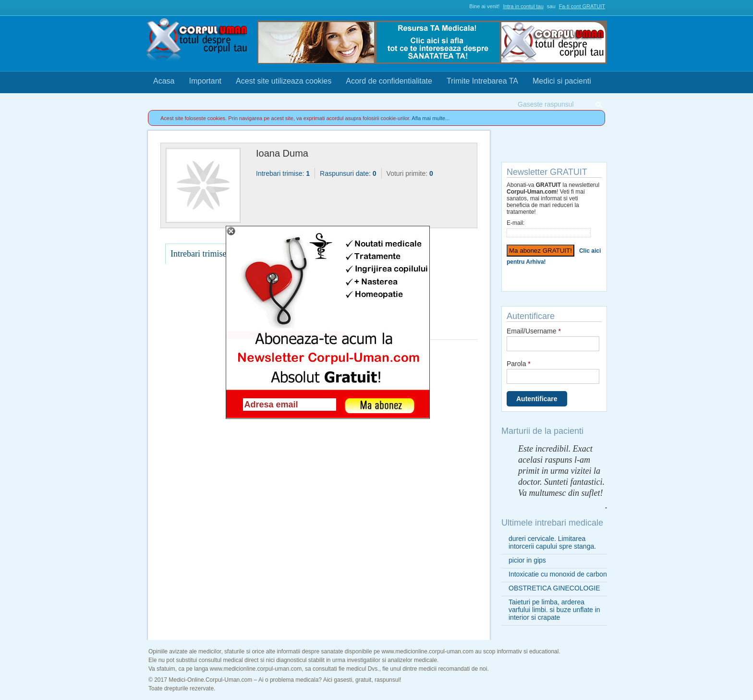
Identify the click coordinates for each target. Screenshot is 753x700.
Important (205, 81)
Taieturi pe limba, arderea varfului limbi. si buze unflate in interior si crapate (554, 610)
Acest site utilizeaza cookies (284, 81)
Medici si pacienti (562, 81)
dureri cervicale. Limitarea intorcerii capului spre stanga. (552, 542)
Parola (519, 364)
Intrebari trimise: (283, 173)
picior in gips (527, 560)
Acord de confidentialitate (389, 81)
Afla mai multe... (431, 118)
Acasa (164, 81)
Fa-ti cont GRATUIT (582, 6)
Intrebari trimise (198, 254)
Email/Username (534, 331)
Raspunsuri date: (348, 173)
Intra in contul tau (523, 6)
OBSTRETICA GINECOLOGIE (554, 588)
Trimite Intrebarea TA (482, 81)
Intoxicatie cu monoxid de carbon (558, 574)
